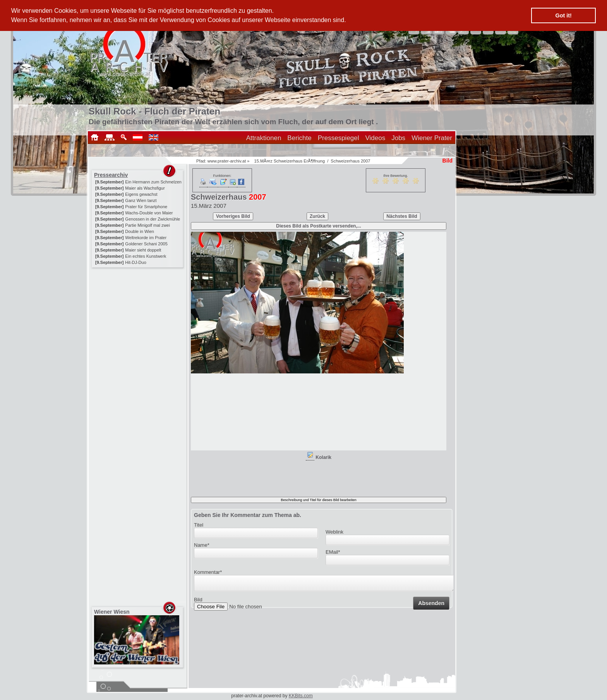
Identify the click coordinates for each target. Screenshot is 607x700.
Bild (198, 602)
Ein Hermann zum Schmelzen (153, 182)
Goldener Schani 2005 (146, 244)
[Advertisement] (138, 318)
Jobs (398, 138)
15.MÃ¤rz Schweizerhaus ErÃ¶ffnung (290, 161)
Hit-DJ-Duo (135, 262)
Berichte (299, 138)
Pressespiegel (339, 138)
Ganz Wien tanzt (141, 200)
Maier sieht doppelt (143, 250)
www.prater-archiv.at (227, 161)
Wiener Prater (432, 138)
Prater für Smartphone (146, 207)
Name (202, 545)
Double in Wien (140, 231)
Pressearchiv (111, 175)
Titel (199, 525)
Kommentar (208, 572)
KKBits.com (301, 696)
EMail (333, 552)
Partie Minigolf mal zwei (147, 225)
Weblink (334, 532)
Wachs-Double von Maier (149, 213)
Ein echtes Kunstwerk (146, 256)
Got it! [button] (564, 15)
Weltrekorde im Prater (146, 238)
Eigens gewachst (141, 194)
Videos (376, 138)
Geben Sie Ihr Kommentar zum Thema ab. (248, 515)
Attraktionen (264, 138)
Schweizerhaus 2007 (350, 161)
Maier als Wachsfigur (145, 188)
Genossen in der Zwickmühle (153, 219)
